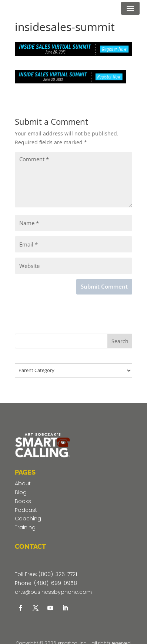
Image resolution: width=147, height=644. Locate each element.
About (23, 483)
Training (25, 527)
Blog (21, 492)
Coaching (28, 519)
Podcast (26, 510)
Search (120, 341)
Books (23, 501)
